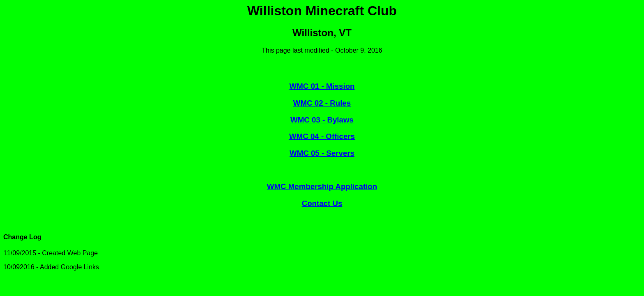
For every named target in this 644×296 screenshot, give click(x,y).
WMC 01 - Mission (322, 86)
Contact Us (322, 203)
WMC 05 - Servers (322, 153)
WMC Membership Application (322, 186)
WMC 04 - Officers (322, 136)
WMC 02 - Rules (322, 103)
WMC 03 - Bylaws (322, 120)
